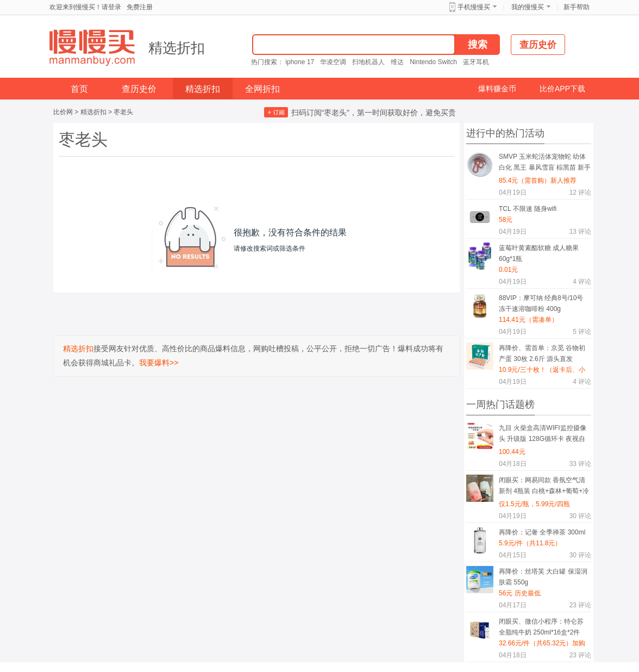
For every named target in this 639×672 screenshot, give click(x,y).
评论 (580, 192)
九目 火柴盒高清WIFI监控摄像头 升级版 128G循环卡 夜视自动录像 (543, 435)
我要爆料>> (159, 363)
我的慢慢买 (528, 7)
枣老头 (123, 112)
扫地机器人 (368, 62)
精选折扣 (177, 48)
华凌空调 (333, 62)
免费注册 (140, 7)
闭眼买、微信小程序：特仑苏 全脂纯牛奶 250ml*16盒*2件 (541, 627)
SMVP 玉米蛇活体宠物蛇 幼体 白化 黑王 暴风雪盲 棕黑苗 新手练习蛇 (545, 164)
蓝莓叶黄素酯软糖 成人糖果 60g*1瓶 (539, 253)
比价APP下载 (562, 89)
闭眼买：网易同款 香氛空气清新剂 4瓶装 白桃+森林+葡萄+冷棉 (544, 487)
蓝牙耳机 (476, 62)
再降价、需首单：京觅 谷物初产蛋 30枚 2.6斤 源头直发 (542, 353)
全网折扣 (262, 89)
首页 (79, 89)
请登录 (111, 7)
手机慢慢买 (474, 7)
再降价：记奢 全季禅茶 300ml (542, 532)
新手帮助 (577, 7)
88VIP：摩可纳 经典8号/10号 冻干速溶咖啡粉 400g (541, 303)
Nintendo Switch (433, 62)
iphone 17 (300, 62)
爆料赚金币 (497, 89)
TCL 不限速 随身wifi (528, 209)
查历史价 (139, 89)
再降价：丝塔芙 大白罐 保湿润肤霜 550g (543, 577)
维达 (397, 62)
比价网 (63, 112)
